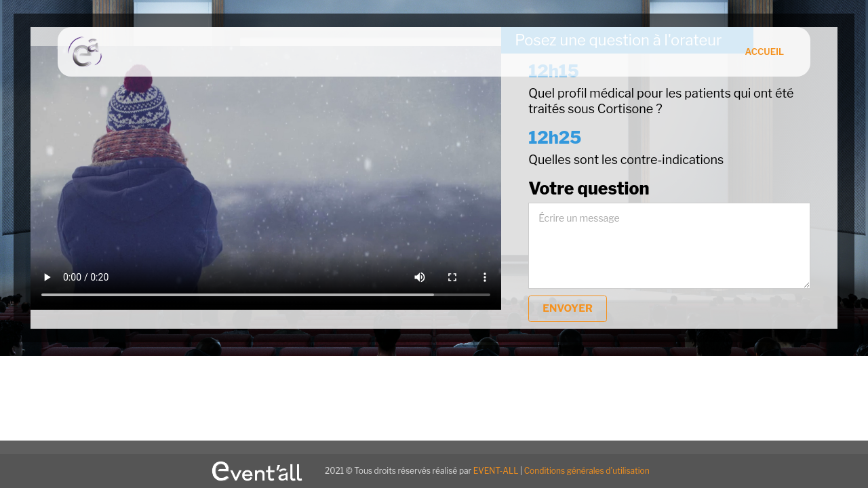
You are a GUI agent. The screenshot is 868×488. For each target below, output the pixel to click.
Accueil (764, 52)
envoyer (568, 308)
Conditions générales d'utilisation (587, 471)
